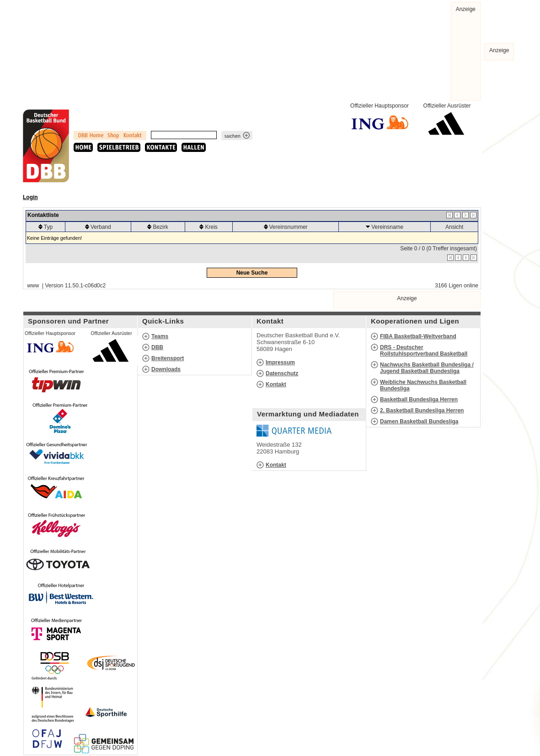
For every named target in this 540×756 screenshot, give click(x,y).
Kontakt (276, 384)
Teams (160, 336)
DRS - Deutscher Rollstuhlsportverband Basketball (424, 351)
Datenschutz (282, 373)
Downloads (166, 369)
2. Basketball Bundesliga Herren (422, 410)
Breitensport (168, 358)
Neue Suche (252, 273)
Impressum (280, 362)
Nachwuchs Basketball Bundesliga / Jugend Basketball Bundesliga (427, 368)
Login (30, 197)
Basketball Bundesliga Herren (419, 400)
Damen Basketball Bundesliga (419, 421)
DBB (157, 347)
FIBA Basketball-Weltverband (418, 336)
